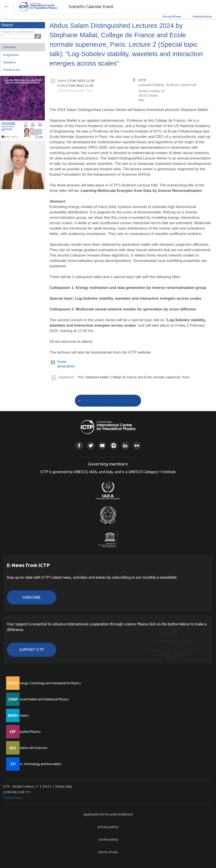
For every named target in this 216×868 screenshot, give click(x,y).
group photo (66, 366)
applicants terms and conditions (108, 814)
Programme (11, 55)
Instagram (114, 446)
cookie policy (108, 839)
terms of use (108, 852)
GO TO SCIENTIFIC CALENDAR (110, 401)
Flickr (137, 446)
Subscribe (31, 597)
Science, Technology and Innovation (36, 764)
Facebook (79, 446)
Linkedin (125, 446)
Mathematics (20, 715)
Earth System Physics (26, 732)
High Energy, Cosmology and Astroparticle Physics (46, 683)
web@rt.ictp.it (13, 798)
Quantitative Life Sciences (29, 748)
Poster (62, 362)
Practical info (12, 70)
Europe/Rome (172, 16)
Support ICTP (32, 650)
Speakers (9, 62)
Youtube (102, 446)
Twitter (91, 446)
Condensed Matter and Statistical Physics (40, 699)
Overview (9, 47)
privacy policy (108, 827)
